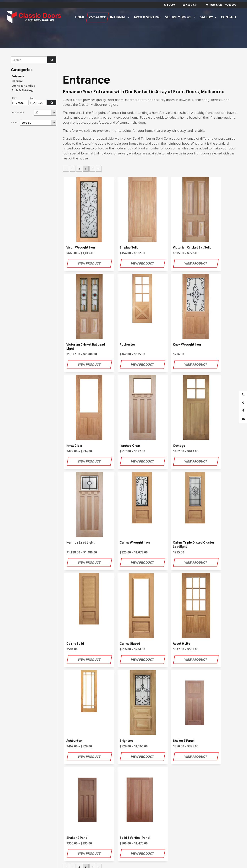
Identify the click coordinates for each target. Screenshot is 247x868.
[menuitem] (64, 850)
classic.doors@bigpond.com (132, 670)
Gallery (206, 16)
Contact (229, 16)
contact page (203, 670)
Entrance (97, 16)
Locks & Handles (23, 86)
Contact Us (150, 685)
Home (80, 16)
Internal (118, 16)
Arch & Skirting (147, 16)
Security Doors (178, 16)
